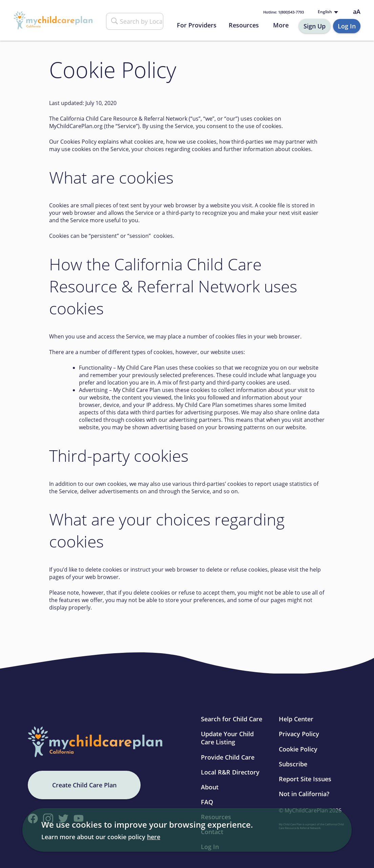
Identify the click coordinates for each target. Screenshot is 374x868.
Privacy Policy (299, 734)
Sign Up (315, 26)
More (281, 25)
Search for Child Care (232, 719)
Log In (347, 26)
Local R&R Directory (230, 772)
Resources (244, 25)
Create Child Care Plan (84, 785)
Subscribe (293, 764)
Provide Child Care (228, 757)
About (210, 787)
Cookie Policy (298, 749)
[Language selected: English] (327, 12)
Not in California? (304, 794)
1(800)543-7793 (284, 12)
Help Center (296, 719)
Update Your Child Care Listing (227, 738)
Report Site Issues (305, 779)
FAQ (207, 802)
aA (357, 12)
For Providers (197, 25)
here (154, 837)
